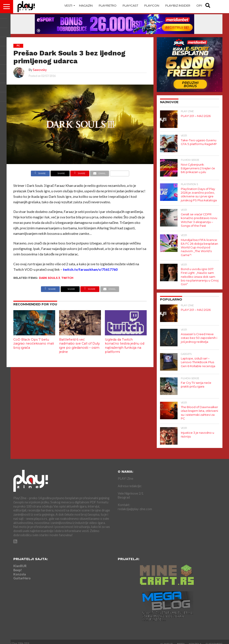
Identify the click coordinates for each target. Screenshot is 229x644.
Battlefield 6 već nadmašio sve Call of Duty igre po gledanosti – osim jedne (79, 346)
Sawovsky (40, 70)
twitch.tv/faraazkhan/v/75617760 (90, 269)
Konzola (20, 571)
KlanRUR (20, 562)
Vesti (68, 5)
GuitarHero (22, 575)
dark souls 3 (49, 278)
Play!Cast (130, 5)
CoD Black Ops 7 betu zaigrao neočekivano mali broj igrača (34, 344)
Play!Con (152, 5)
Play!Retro (108, 5)
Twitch (67, 278)
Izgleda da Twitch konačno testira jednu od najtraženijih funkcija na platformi (125, 346)
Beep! (18, 566)
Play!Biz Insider (178, 5)
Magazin (86, 5)
